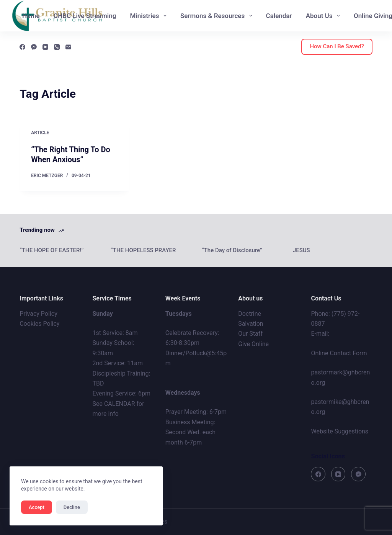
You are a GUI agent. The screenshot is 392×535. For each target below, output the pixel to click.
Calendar (279, 16)
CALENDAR (120, 404)
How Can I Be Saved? (337, 46)
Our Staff (250, 334)
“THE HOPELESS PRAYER (143, 250)
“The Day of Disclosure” (232, 250)
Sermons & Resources (218, 16)
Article (40, 133)
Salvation (251, 324)
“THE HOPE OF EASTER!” (51, 250)
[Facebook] (22, 47)
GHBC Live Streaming (85, 16)
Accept (37, 507)
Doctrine (250, 314)
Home (31, 16)
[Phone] (57, 47)
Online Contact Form (339, 353)
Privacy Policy (38, 314)
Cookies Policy (39, 324)
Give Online (253, 344)
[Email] (68, 47)
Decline (72, 507)
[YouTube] (45, 47)
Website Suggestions (340, 431)
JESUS (301, 250)
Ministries (149, 16)
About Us (324, 16)
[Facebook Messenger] (34, 47)
